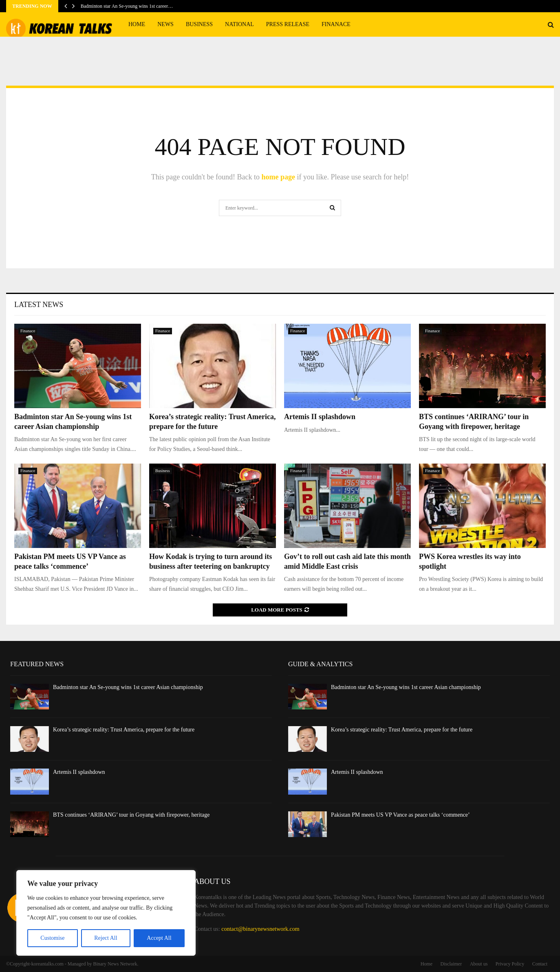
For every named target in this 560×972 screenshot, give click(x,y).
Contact (540, 964)
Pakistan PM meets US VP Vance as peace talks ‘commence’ (400, 815)
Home (137, 24)
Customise (52, 938)
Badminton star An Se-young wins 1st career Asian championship (128, 687)
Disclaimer (451, 964)
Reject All (106, 938)
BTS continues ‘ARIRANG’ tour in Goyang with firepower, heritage (131, 815)
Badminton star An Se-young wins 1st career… (127, 6)
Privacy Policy (510, 964)
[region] (106, 913)
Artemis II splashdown (320, 417)
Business (199, 24)
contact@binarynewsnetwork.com (260, 929)
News (165, 24)
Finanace (336, 24)
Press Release (288, 24)
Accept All (159, 938)
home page (278, 177)
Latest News (39, 305)
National (239, 24)
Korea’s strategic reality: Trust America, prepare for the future (124, 730)
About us (479, 964)
